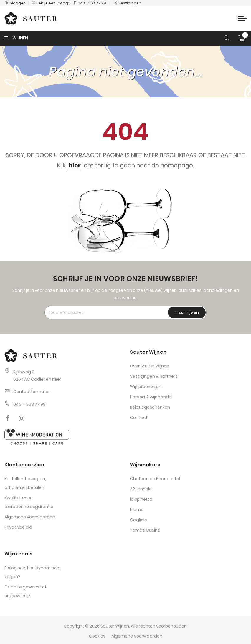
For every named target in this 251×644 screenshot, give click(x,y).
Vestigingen (128, 3)
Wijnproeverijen (146, 387)
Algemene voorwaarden (30, 517)
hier (75, 165)
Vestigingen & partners (154, 376)
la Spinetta (141, 499)
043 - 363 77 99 (90, 3)
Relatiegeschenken (150, 407)
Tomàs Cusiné (145, 530)
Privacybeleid (18, 527)
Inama (137, 510)
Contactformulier (32, 392)
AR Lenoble (141, 489)
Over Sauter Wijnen (150, 366)
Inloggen (15, 3)
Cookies (97, 636)
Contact (139, 417)
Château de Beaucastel (155, 479)
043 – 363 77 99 (29, 404)
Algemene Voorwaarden (137, 636)
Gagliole (138, 520)
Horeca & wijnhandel (151, 397)
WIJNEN (16, 38)
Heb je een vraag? (52, 3)
